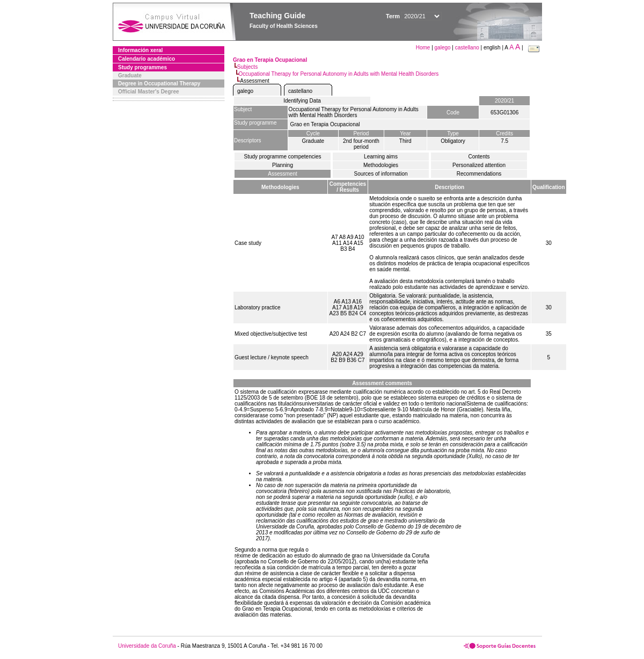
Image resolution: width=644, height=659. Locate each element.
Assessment (282, 174)
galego (443, 48)
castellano (467, 48)
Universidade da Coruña (147, 646)
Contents (479, 157)
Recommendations (479, 174)
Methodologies (381, 165)
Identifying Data (302, 101)
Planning (283, 165)
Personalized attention (479, 165)
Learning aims (381, 157)
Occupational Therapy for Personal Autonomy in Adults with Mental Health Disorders (339, 74)
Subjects (247, 67)
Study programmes (142, 67)
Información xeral (140, 50)
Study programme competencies (283, 157)
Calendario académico (147, 59)
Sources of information (380, 174)
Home (424, 48)
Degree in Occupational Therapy (159, 84)
